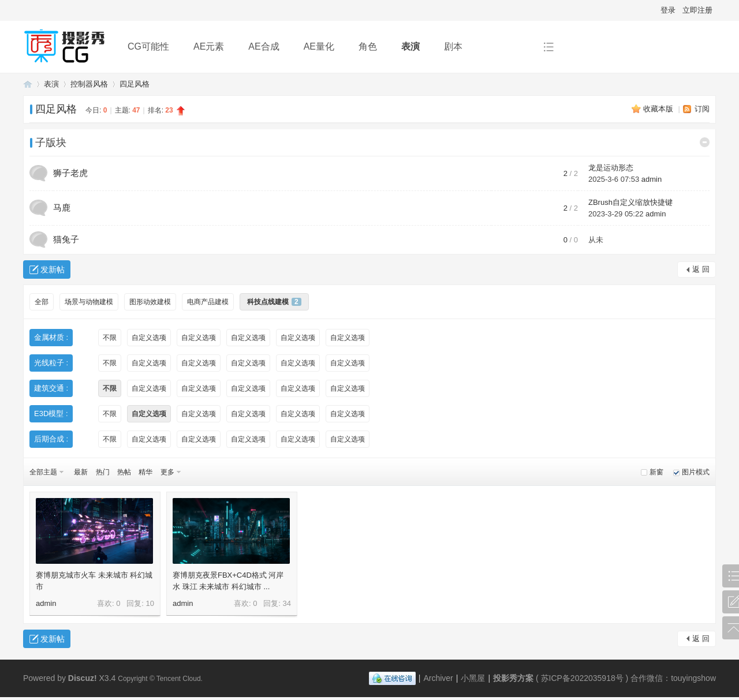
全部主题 (43, 472)
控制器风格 (89, 84)
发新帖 (53, 269)
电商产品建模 (208, 302)
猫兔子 (66, 239)
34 (287, 603)
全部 (42, 302)
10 (150, 603)
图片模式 (696, 472)
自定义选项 (149, 338)
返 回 (701, 269)
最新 (81, 472)
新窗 (656, 472)
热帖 (124, 472)
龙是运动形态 (611, 168)
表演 (410, 46)
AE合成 (264, 46)
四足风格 (135, 84)
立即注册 (697, 10)
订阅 (702, 109)
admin (652, 179)
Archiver (438, 678)
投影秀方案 (28, 84)
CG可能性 (148, 46)
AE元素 (209, 46)
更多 (167, 472)
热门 (103, 472)
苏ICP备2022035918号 (582, 678)
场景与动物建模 (89, 302)
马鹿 (62, 207)
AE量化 (319, 46)
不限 (110, 338)
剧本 (453, 46)
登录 (668, 10)
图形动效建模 (150, 302)
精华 (145, 472)
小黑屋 (473, 678)
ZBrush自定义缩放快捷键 (630, 202)
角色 (368, 46)
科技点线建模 (274, 302)
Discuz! (83, 678)
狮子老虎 (70, 173)
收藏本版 (659, 109)
